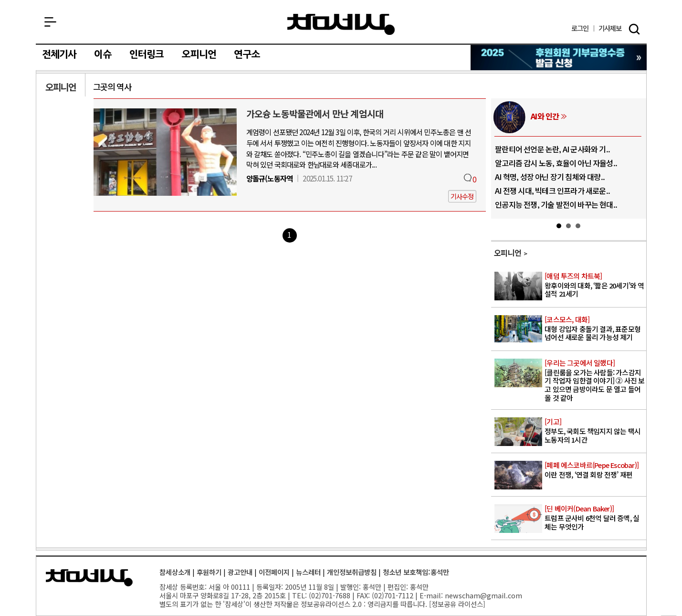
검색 (634, 29)
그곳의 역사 (112, 87)
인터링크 (147, 54)
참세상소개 (175, 572)
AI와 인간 (545, 116)
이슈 (103, 54)
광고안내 (240, 572)
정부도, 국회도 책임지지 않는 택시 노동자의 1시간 (594, 431)
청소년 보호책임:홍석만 (416, 572)
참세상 (341, 24)
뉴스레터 (308, 572)
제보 (610, 28)
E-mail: (431, 595)
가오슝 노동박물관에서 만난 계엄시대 (315, 114)
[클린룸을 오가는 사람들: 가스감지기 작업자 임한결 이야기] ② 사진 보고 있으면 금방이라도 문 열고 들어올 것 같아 (594, 381)
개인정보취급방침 (352, 572)
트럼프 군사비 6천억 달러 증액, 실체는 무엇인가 (594, 518)
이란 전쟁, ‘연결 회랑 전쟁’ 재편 (594, 470)
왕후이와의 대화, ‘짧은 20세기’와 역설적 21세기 (594, 285)
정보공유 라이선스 (457, 604)
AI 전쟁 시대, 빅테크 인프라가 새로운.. (552, 191)
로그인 (580, 28)
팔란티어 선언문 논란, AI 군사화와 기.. (552, 149)
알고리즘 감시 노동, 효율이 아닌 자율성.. (556, 163)
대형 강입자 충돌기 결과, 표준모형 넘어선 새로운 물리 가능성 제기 (594, 329)
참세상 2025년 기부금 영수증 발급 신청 (559, 58)
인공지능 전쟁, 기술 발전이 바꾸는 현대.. (556, 204)
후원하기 (209, 572)
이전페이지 (274, 572)
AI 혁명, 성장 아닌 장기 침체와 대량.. (550, 177)
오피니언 (199, 54)
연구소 (247, 54)
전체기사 (59, 54)
